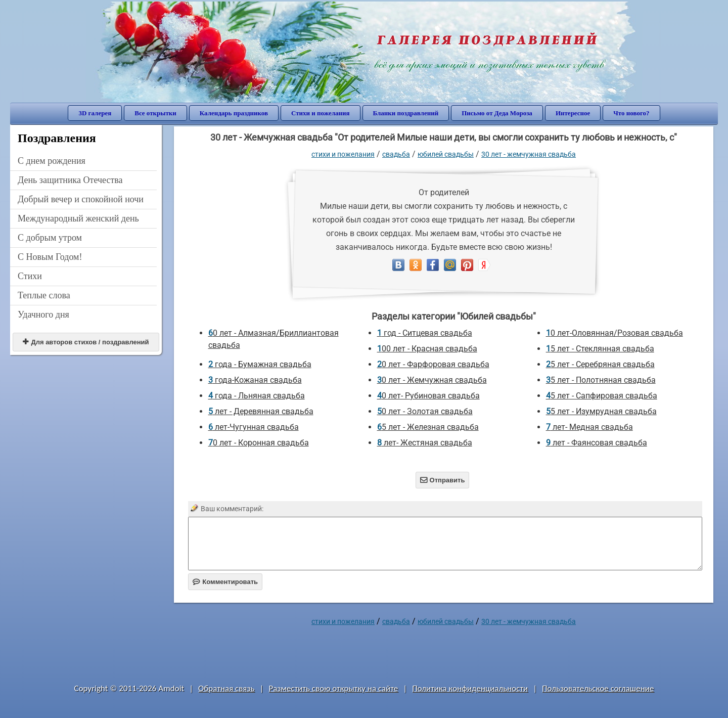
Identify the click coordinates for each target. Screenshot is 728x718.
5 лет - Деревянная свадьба (261, 411)
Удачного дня (43, 315)
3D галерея (95, 113)
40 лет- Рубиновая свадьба (428, 396)
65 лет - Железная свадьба (428, 427)
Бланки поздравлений (406, 113)
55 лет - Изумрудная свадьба (601, 411)
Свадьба (396, 154)
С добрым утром (50, 238)
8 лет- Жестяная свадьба (425, 443)
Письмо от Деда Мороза (497, 113)
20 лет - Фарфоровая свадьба (433, 364)
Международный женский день (78, 218)
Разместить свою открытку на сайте (333, 688)
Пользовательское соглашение (598, 688)
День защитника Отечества (70, 180)
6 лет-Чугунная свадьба (254, 427)
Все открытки (155, 113)
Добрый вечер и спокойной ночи (81, 199)
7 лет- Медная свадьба (589, 427)
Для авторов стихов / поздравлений (86, 342)
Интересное (573, 113)
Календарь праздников (234, 113)
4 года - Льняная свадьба (257, 396)
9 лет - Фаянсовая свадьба (597, 443)
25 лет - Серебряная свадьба (600, 364)
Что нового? (631, 113)
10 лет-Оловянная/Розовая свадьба (615, 333)
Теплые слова (44, 295)
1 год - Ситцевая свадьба (425, 333)
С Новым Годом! (50, 257)
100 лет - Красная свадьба (427, 349)
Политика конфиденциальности (470, 688)
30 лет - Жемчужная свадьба (529, 154)
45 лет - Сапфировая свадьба (602, 396)
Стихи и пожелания (321, 113)
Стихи (30, 276)
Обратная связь (226, 688)
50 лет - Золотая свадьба (425, 411)
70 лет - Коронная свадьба (259, 443)
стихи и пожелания (343, 154)
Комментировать (225, 582)
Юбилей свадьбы (446, 154)
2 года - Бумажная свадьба (260, 364)
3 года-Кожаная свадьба (255, 380)
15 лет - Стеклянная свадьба (600, 349)
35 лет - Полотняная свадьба (601, 380)
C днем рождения (52, 161)
